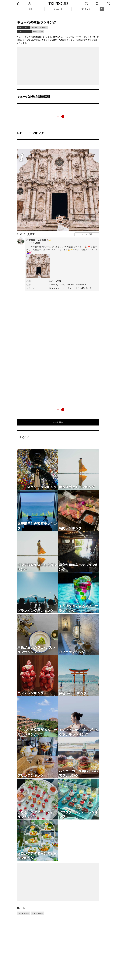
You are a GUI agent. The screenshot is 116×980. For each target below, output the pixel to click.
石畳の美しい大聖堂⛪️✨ (62, 242)
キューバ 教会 (24, 913)
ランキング (86, 9)
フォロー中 (58, 9)
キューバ (43, 27)
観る (35, 31)
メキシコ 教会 (37, 913)
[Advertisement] (58, 66)
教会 (41, 31)
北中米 (34, 27)
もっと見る (58, 422)
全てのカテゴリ (24, 31)
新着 (30, 9)
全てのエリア (23, 27)
